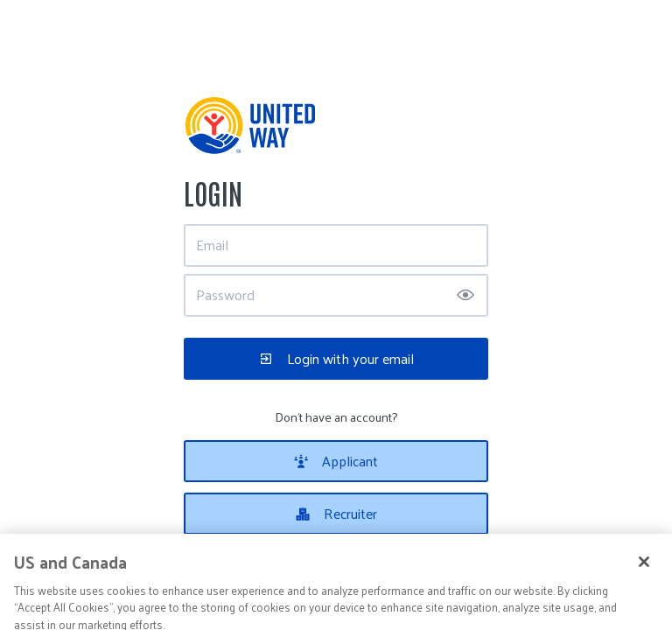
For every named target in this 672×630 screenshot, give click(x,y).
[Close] (644, 575)
